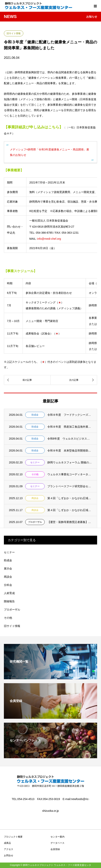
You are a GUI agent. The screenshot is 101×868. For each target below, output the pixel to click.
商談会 (35, 498)
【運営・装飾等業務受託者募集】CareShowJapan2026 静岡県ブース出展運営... (70, 522)
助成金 (35, 415)
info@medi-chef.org (49, 239)
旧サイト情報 (14, 33)
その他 (35, 474)
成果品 (7, 843)
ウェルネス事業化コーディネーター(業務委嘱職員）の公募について (70, 474)
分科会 (8, 585)
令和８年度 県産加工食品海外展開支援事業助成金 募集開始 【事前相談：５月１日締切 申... (70, 427)
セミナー (35, 462)
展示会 (8, 569)
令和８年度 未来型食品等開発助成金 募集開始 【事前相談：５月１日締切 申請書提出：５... (70, 451)
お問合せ (9, 855)
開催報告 (9, 601)
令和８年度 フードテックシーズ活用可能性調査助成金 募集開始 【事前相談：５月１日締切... (70, 415)
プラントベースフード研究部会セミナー (70, 486)
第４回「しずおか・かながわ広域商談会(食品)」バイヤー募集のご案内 (70, 498)
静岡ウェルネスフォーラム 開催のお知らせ (70, 462)
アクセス (9, 849)
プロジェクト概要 (13, 837)
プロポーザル (35, 522)
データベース (57, 843)
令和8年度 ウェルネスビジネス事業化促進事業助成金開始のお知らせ (70, 439)
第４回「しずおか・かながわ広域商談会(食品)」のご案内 (70, 510)
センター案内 (57, 837)
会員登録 (55, 849)
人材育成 (9, 593)
